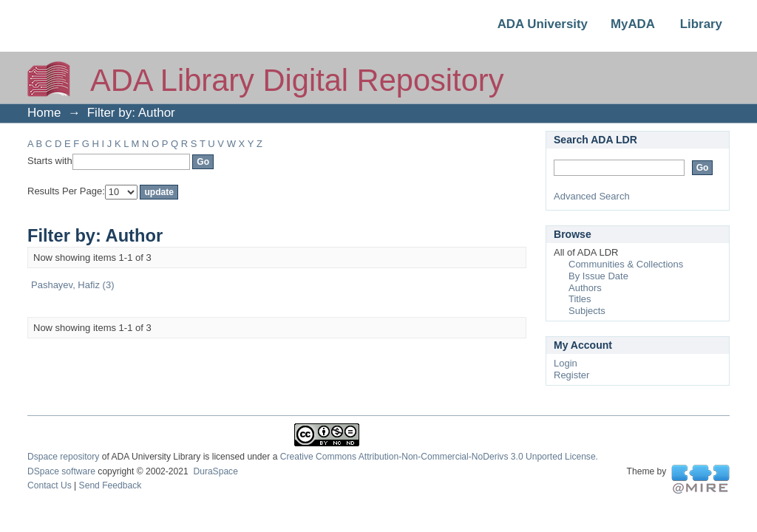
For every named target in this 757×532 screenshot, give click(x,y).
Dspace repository (63, 457)
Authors (585, 288)
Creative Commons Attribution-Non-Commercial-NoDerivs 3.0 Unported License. (439, 457)
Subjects (587, 311)
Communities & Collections (626, 264)
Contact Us (50, 485)
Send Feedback (111, 485)
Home (44, 113)
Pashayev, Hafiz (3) (72, 285)
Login (566, 363)
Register (571, 375)
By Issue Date (598, 276)
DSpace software (61, 471)
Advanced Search (592, 196)
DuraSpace (215, 471)
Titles (580, 299)
